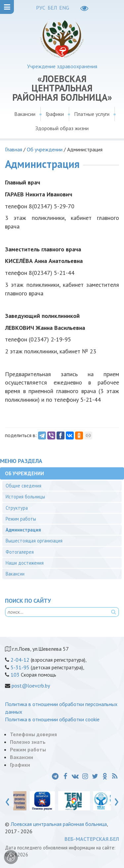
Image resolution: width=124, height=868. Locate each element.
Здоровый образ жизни (62, 128)
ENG (64, 8)
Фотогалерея (20, 552)
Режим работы (21, 519)
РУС (41, 8)
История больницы (25, 497)
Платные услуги (92, 114)
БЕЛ (52, 8)
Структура (17, 508)
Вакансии (25, 114)
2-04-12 (20, 660)
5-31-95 (20, 667)
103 (15, 675)
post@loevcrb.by (31, 686)
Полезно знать (28, 742)
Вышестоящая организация (34, 541)
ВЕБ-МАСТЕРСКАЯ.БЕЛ (92, 839)
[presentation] (7, 800)
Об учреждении (45, 149)
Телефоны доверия (33, 734)
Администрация (23, 530)
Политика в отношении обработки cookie (52, 719)
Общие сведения (23, 486)
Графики (55, 114)
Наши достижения (25, 563)
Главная (14, 149)
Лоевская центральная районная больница (59, 824)
